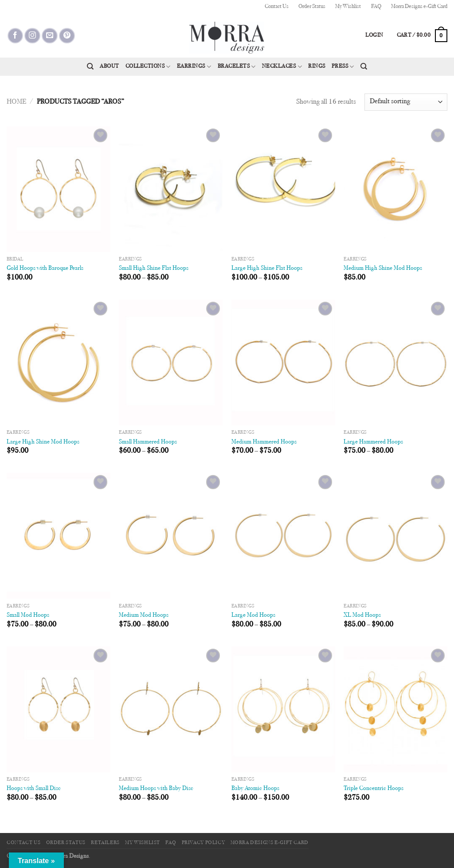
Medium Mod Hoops (144, 615)
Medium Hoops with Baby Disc (156, 788)
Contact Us (277, 7)
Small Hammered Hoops (148, 442)
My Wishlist (348, 7)
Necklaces (282, 67)
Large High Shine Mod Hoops (43, 442)
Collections (148, 67)
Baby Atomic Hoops (255, 788)
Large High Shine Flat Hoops (267, 268)
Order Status (312, 7)
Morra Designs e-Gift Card (419, 7)
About (110, 66)
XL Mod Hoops (362, 615)
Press (343, 67)
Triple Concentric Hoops (374, 788)
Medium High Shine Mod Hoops (383, 268)
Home (16, 102)
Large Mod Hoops (253, 615)
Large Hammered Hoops (373, 442)
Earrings (194, 67)
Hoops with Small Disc (34, 788)
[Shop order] (406, 102)
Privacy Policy (204, 843)
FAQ (376, 7)
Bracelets (237, 67)
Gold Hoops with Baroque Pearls (45, 268)
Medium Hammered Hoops (264, 442)
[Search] (90, 66)
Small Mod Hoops (28, 615)
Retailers (105, 843)
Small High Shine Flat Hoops (154, 268)
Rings (317, 66)
